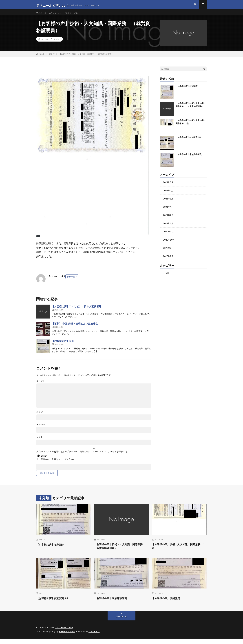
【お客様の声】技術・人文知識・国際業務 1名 (179, 552)
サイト (40, 442)
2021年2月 (168, 219)
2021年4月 (168, 211)
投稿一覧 (71, 281)
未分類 (57, 44)
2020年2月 (168, 260)
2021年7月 (168, 195)
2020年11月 (169, 236)
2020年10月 (169, 244)
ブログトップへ (75, 15)
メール (41, 429)
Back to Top (122, 622)
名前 (40, 417)
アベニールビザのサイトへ (49, 15)
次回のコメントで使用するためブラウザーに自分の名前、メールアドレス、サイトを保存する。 (83, 456)
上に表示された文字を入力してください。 (57, 464)
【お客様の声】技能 (63, 346)
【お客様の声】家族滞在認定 (189, 159)
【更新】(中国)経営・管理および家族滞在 (75, 329)
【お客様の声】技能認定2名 (188, 142)
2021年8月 (168, 187)
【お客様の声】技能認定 (187, 91)
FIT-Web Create (67, 637)
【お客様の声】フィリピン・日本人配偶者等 (77, 311)
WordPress (95, 637)
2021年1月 (168, 227)
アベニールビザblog (65, 633)
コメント (41, 386)
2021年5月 (168, 203)
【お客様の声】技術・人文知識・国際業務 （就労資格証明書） (121, 552)
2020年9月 (168, 252)
